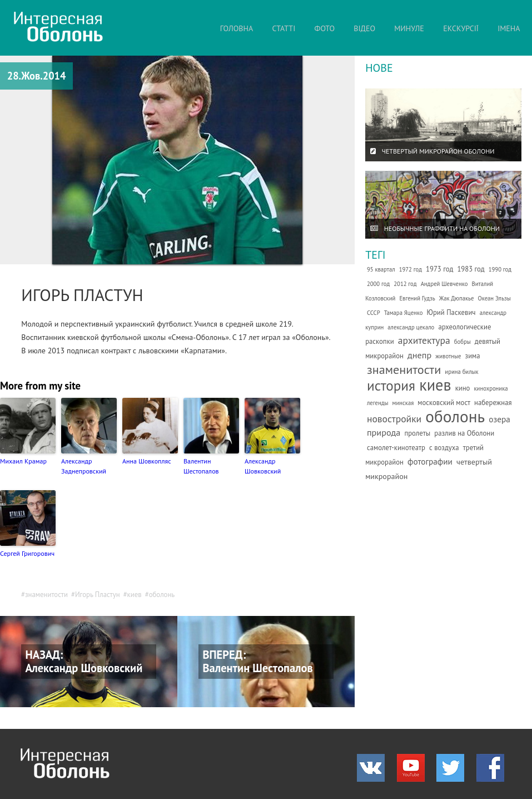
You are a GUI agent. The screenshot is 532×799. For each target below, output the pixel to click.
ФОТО (325, 28)
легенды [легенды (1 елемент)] (378, 403)
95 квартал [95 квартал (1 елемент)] (381, 269)
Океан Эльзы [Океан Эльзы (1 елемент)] (494, 298)
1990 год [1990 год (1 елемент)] (500, 269)
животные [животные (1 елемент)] (448, 356)
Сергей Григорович (27, 553)
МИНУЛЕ (409, 28)
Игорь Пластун (98, 595)
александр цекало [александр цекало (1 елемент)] (411, 327)
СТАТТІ (284, 28)
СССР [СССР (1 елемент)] (374, 313)
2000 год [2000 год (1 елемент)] (378, 284)
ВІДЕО (364, 28)
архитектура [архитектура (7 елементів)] (424, 340)
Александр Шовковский (263, 466)
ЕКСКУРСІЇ (461, 28)
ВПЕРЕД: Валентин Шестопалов (258, 661)
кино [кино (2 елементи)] (463, 388)
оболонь (162, 595)
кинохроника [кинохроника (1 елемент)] (491, 388)
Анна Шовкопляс (147, 461)
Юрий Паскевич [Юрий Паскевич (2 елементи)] (451, 312)
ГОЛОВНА (237, 28)
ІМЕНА (509, 28)
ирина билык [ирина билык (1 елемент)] (461, 372)
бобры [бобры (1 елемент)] (463, 342)
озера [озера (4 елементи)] (499, 419)
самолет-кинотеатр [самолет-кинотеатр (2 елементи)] (396, 448)
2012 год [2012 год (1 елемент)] (405, 284)
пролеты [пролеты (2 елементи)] (417, 433)
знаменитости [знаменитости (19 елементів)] (404, 369)
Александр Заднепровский (84, 466)
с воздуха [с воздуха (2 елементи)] (444, 448)
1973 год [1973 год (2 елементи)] (439, 269)
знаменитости (46, 595)
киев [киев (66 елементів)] (435, 385)
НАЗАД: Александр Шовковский (84, 661)
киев (135, 595)
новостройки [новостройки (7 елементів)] (394, 419)
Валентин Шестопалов (201, 466)
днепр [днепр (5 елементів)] (419, 355)
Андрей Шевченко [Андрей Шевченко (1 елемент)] (444, 284)
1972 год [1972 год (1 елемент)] (411, 269)
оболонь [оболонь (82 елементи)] (455, 416)
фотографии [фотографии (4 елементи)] (430, 461)
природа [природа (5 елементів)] (384, 432)
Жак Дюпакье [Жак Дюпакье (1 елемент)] (457, 298)
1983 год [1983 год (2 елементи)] (471, 269)
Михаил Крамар (23, 461)
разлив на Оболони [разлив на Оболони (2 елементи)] (464, 433)
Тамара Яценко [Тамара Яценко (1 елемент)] (404, 313)
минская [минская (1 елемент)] (403, 403)
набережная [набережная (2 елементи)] (493, 403)
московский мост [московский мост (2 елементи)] (444, 403)
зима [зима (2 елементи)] (473, 356)
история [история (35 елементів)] (391, 385)
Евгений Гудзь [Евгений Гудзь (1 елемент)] (417, 298)
